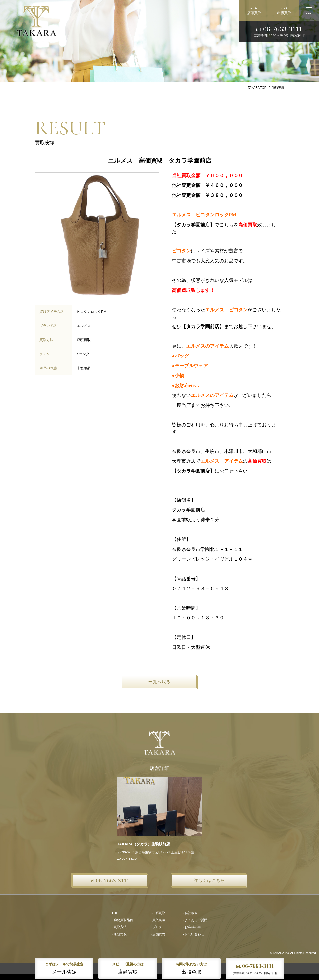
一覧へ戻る (159, 682)
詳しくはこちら (209, 881)
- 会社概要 (190, 913)
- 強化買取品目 (122, 920)
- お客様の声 (192, 927)
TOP (115, 913)
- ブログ (156, 927)
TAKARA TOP (257, 88)
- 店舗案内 (158, 934)
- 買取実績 (158, 920)
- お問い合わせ (193, 934)
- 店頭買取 (119, 934)
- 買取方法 (119, 927)
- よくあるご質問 (195, 920)
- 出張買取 (158, 913)
